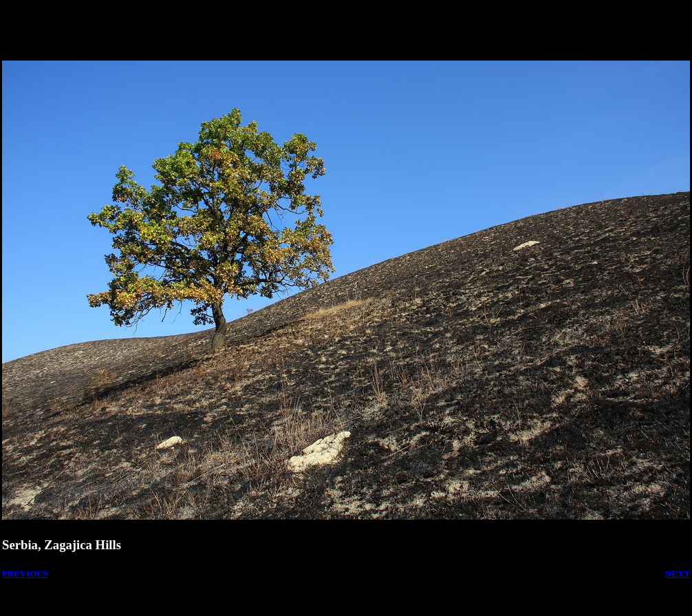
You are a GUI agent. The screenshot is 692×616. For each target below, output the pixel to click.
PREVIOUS (25, 574)
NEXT (678, 574)
